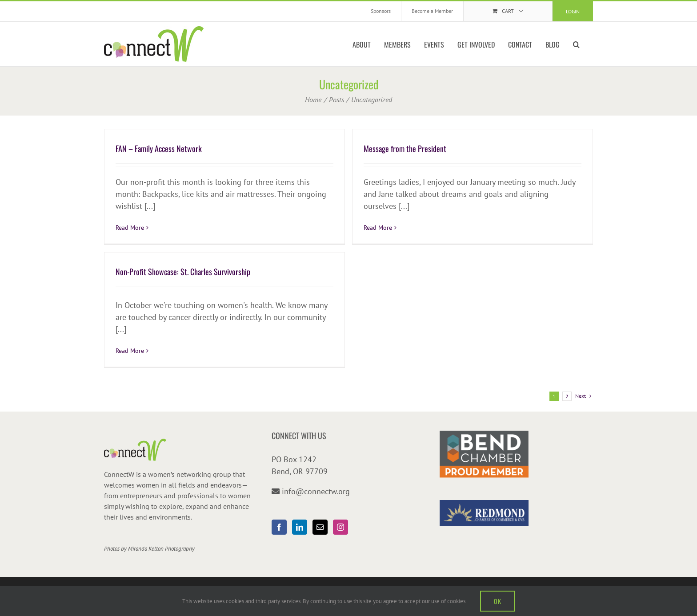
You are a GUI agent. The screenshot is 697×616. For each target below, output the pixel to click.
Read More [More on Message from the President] (378, 228)
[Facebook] (279, 527)
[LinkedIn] (300, 527)
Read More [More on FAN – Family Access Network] (130, 228)
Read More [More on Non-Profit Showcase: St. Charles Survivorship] (130, 351)
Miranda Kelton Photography (161, 549)
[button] (576, 44)
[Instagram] (340, 527)
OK (497, 601)
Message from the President (405, 148)
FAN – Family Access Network (159, 148)
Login (573, 11)
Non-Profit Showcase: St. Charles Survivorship (183, 272)
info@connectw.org (316, 491)
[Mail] (320, 527)
